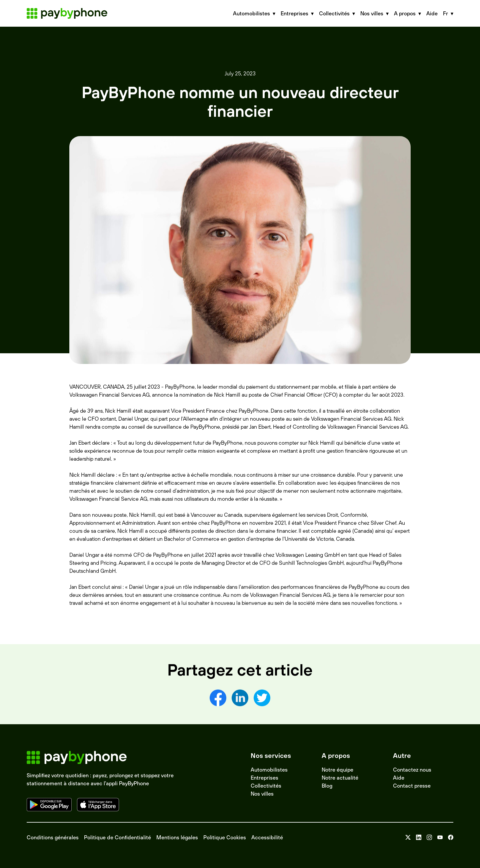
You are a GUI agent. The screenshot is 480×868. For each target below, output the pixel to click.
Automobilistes (269, 770)
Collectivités (266, 786)
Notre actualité (340, 778)
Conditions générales (53, 837)
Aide (432, 13)
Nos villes (262, 794)
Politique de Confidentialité (117, 837)
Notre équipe (337, 770)
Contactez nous (412, 770)
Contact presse (412, 786)
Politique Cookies (225, 837)
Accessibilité (267, 837)
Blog (327, 786)
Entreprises (264, 778)
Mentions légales (177, 837)
